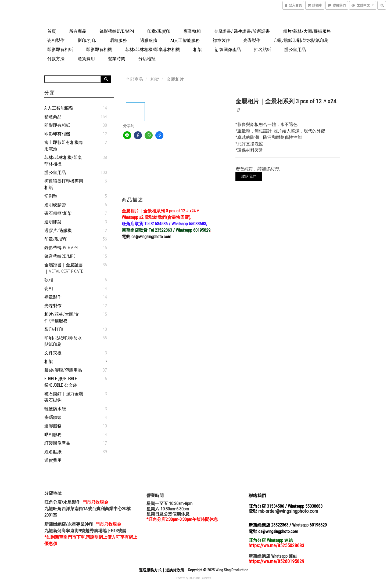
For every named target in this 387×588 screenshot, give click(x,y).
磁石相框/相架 (58, 213)
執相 (49, 280)
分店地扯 (147, 59)
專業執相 (192, 31)
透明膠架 (53, 222)
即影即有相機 (99, 50)
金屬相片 (175, 79)
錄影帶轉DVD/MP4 (117, 31)
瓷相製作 (56, 40)
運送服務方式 (150, 570)
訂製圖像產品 (228, 50)
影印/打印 (87, 40)
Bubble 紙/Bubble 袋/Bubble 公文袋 (61, 382)
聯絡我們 (249, 176)
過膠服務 (149, 40)
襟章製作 (221, 40)
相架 (198, 50)
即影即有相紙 (60, 50)
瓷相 (49, 288)
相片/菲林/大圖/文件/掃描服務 (62, 317)
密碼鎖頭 (53, 417)
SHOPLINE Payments (200, 578)
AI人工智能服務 (185, 40)
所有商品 (78, 31)
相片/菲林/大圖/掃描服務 (307, 31)
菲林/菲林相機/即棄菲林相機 (153, 50)
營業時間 (117, 59)
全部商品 (134, 79)
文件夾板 (53, 353)
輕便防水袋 (55, 409)
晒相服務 (118, 40)
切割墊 (51, 196)
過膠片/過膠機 (58, 231)
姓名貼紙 (263, 50)
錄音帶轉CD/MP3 (60, 256)
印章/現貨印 (159, 31)
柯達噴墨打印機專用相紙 (64, 184)
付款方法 (56, 59)
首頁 (52, 31)
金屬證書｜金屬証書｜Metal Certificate (64, 268)
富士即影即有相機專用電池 (64, 146)
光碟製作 (252, 40)
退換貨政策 (175, 570)
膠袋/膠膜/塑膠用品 (63, 370)
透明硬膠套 (55, 205)
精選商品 (53, 117)
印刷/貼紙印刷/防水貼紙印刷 (301, 40)
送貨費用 (86, 59)
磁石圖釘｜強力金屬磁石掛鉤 (64, 397)
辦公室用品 (295, 50)
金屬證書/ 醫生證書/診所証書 (242, 31)
